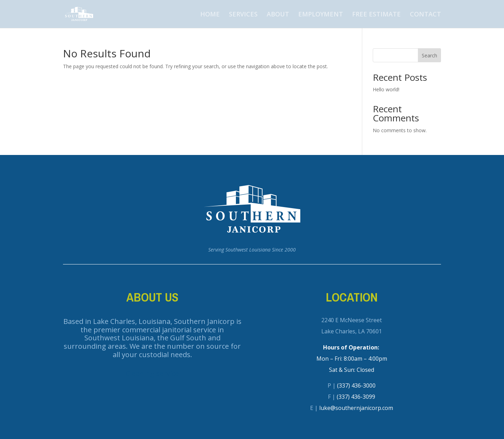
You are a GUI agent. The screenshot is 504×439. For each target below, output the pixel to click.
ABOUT (278, 15)
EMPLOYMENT (321, 15)
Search (429, 55)
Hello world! (386, 89)
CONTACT (425, 15)
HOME (210, 15)
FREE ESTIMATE (376, 15)
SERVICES (243, 15)
